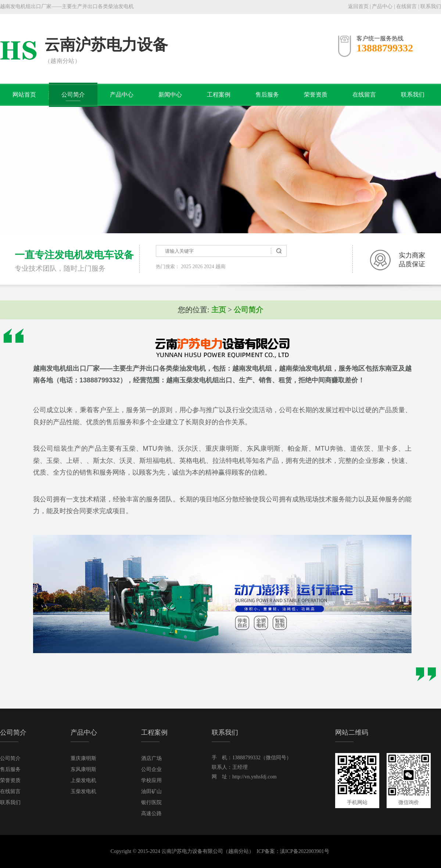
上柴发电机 (83, 780)
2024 (209, 266)
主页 (219, 310)
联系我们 (431, 6)
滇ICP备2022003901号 (305, 851)
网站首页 (24, 95)
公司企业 (151, 769)
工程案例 (219, 95)
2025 (186, 266)
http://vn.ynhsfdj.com (254, 777)
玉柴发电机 (83, 791)
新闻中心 (170, 95)
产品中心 (382, 6)
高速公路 (151, 813)
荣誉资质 (316, 95)
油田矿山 (151, 791)
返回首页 (358, 6)
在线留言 (406, 6)
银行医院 (151, 802)
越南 (220, 266)
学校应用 (151, 780)
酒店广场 (151, 758)
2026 (198, 266)
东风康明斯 (83, 769)
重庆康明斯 (83, 758)
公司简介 (73, 95)
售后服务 (267, 95)
